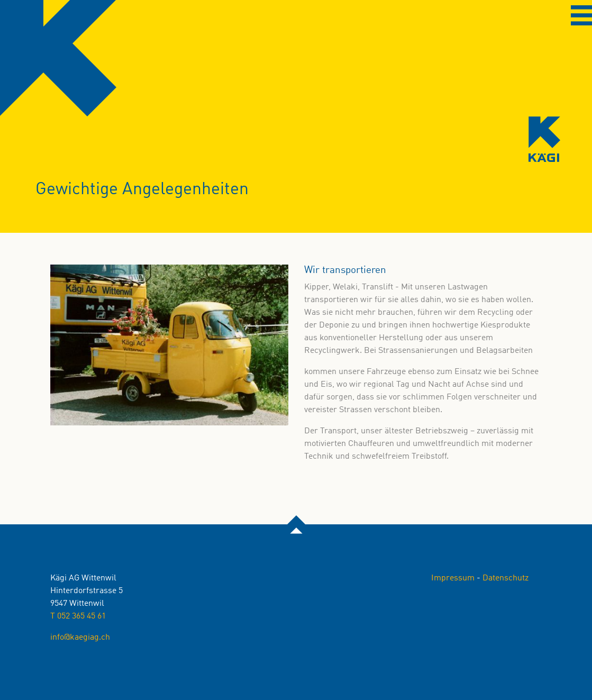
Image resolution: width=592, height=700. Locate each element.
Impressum (453, 578)
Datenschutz (506, 578)
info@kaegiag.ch (80, 638)
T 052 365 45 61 (78, 616)
